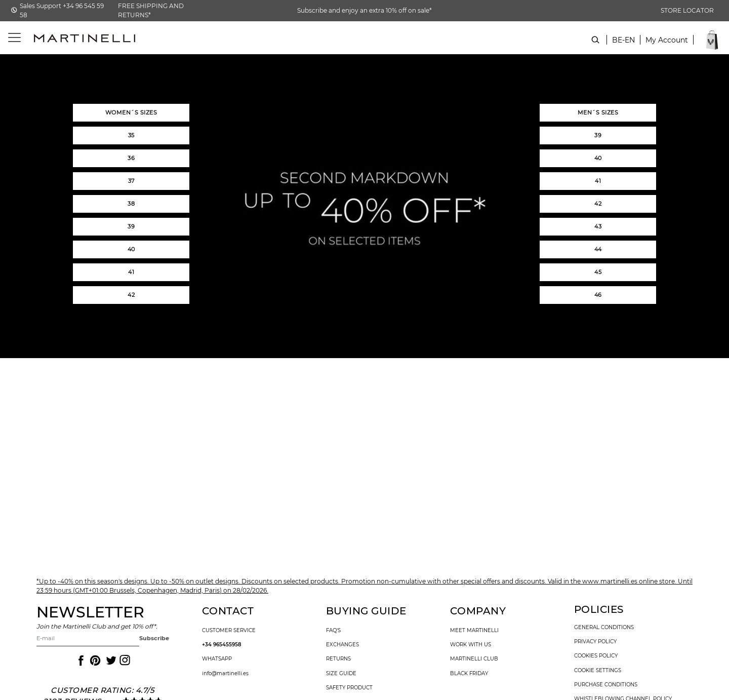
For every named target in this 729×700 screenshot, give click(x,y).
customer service (229, 631)
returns (338, 659)
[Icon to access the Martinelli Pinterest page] (95, 660)
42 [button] (131, 295)
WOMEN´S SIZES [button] (131, 112)
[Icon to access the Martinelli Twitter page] (109, 660)
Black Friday (469, 674)
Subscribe (154, 638)
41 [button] (131, 272)
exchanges (342, 645)
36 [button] (131, 158)
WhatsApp (217, 659)
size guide (341, 674)
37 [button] (131, 181)
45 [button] (598, 272)
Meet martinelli (474, 631)
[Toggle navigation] (9, 38)
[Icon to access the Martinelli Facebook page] (80, 660)
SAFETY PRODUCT (349, 688)
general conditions (604, 628)
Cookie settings (598, 671)
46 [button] (598, 295)
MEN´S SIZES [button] (598, 112)
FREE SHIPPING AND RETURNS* (151, 10)
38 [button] (131, 204)
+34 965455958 (222, 645)
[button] (667, 45)
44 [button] (598, 249)
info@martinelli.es (225, 674)
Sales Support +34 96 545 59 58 (62, 10)
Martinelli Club (474, 659)
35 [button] (131, 135)
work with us (471, 645)
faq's (333, 631)
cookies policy (596, 656)
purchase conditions (606, 685)
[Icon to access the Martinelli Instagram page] (124, 660)
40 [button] (131, 249)
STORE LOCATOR (687, 10)
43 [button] (598, 226)
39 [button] (131, 226)
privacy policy (595, 642)
